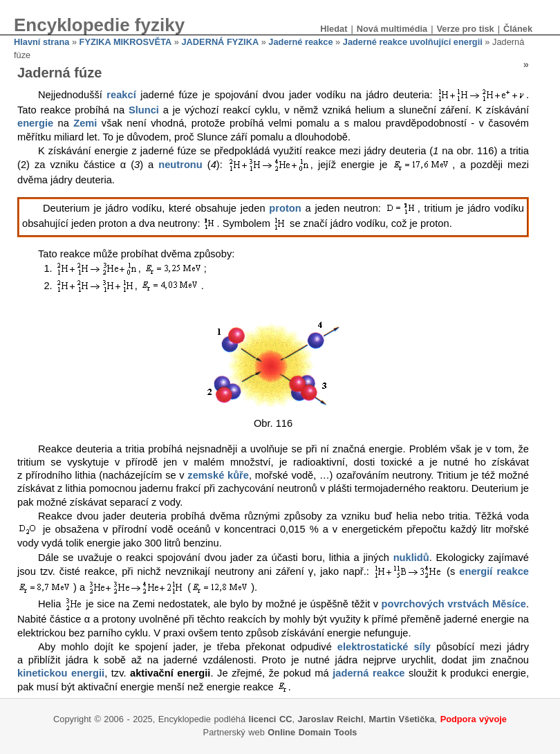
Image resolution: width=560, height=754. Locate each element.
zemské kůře (218, 475)
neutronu (180, 165)
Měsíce (509, 605)
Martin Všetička (402, 719)
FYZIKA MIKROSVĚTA (126, 42)
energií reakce (494, 571)
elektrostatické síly (384, 647)
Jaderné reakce (300, 42)
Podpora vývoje (474, 719)
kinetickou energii (61, 673)
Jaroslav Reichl (331, 719)
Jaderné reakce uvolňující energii (413, 42)
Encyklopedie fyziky (99, 25)
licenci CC (271, 719)
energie (35, 123)
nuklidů (411, 558)
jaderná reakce (368, 673)
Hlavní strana (41, 42)
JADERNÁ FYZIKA (221, 42)
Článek (518, 29)
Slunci (144, 110)
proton (285, 208)
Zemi (85, 123)
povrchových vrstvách (436, 605)
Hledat (334, 29)
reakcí (121, 95)
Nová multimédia (392, 29)
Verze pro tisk (465, 29)
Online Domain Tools (312, 732)
